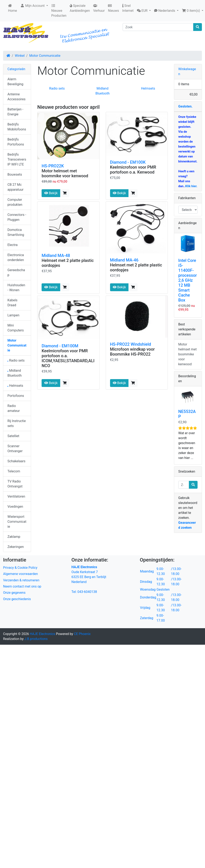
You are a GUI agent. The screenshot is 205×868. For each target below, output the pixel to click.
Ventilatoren (16, 496)
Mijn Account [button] (33, 6)
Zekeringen (16, 547)
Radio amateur (14, 408)
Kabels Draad (12, 303)
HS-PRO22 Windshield (131, 344)
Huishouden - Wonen (16, 288)
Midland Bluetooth (15, 373)
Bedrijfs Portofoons (16, 142)
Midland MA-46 (124, 260)
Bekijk (51, 193)
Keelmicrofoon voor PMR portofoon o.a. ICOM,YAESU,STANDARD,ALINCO (68, 358)
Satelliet (13, 436)
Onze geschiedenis (17, 599)
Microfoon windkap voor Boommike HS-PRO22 (132, 352)
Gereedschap (16, 273)
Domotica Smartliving (16, 232)
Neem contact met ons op (22, 586)
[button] (144, 11)
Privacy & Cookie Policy (20, 568)
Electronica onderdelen (16, 257)
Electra (13, 245)
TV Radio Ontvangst (15, 484)
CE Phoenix (82, 634)
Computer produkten (15, 202)
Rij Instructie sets (17, 423)
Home (13, 8)
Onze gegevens (14, 593)
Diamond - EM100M (60, 346)
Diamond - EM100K (128, 162)
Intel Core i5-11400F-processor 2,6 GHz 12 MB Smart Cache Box (188, 280)
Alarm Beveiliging (15, 82)
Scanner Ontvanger (15, 449)
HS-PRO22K (53, 166)
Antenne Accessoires (16, 97)
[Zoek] (158, 27)
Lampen (13, 315)
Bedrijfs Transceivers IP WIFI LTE (17, 159)
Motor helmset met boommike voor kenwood (65, 173)
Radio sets (57, 88)
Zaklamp (14, 537)
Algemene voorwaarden (20, 574)
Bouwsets (15, 174)
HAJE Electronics (43, 634)
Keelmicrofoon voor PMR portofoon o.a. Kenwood (133, 170)
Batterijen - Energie (15, 112)
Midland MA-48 (56, 255)
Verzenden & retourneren (21, 580)
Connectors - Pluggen (17, 217)
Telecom (14, 471)
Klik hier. (191, 186)
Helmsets (148, 88)
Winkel (20, 56)
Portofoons (16, 396)
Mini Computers (16, 328)
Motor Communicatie (45, 56)
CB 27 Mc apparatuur (15, 187)
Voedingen (15, 507)
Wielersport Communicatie (17, 522)
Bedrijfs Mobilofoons (17, 127)
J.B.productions (36, 639)
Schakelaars (16, 461)
